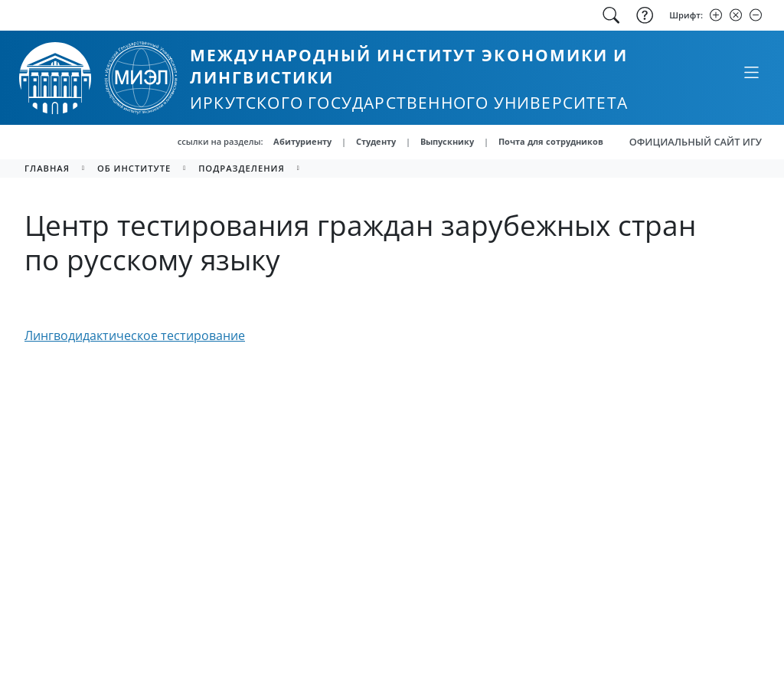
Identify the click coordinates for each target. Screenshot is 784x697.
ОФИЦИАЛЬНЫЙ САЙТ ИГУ (696, 142)
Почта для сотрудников (551, 141)
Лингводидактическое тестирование (135, 335)
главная (47, 168)
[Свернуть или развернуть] (751, 72)
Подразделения (242, 168)
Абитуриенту (302, 141)
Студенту (376, 141)
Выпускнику (447, 141)
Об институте (134, 168)
